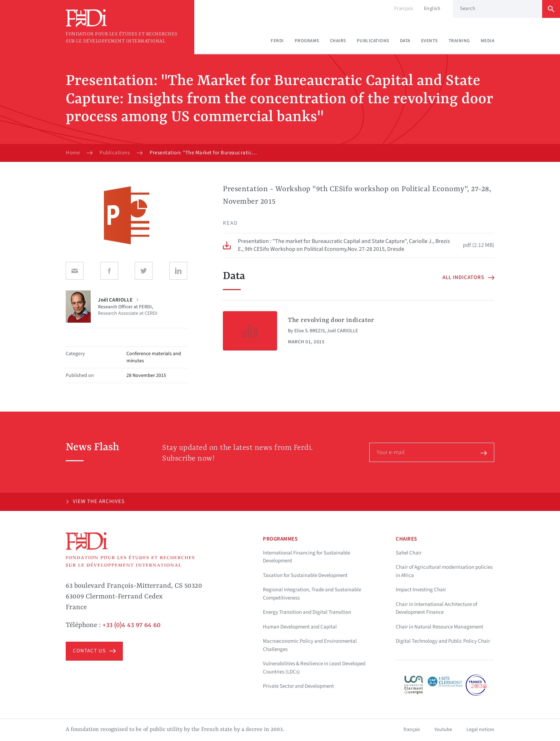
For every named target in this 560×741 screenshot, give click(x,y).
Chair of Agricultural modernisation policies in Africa (444, 571)
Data (405, 41)
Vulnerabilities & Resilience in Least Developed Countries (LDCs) (314, 668)
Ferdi (277, 41)
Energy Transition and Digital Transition (307, 612)
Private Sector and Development (298, 686)
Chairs (338, 41)
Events (429, 41)
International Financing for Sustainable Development (306, 557)
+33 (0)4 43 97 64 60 (132, 625)
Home (73, 153)
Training (459, 41)
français (412, 730)
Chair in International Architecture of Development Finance (436, 608)
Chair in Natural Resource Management (439, 627)
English (432, 9)
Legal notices (480, 730)
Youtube (443, 730)
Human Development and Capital (300, 627)
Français (404, 9)
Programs (307, 41)
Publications (373, 41)
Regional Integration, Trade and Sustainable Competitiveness (312, 594)
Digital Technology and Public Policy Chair (443, 641)
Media (488, 41)
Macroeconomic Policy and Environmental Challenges (310, 645)
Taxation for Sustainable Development (305, 575)
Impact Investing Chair (421, 590)
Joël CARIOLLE (342, 331)
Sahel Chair (409, 553)
